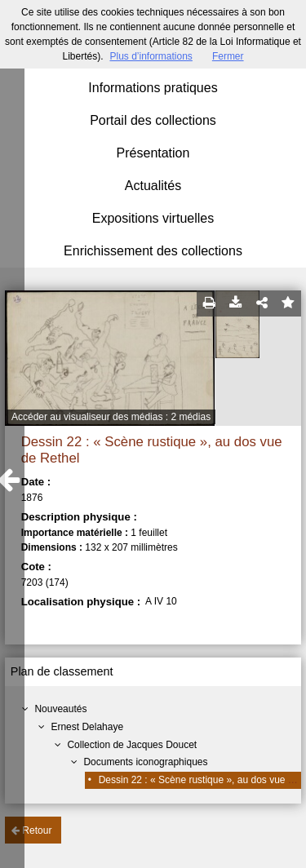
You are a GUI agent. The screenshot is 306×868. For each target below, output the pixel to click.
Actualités (153, 186)
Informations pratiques (153, 88)
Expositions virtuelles (153, 218)
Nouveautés (60, 709)
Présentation (153, 153)
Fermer (228, 56)
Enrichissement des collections (153, 251)
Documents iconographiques (145, 762)
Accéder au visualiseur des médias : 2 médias (111, 417)
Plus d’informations (151, 56)
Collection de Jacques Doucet (132, 745)
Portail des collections (153, 120)
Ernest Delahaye (87, 727)
